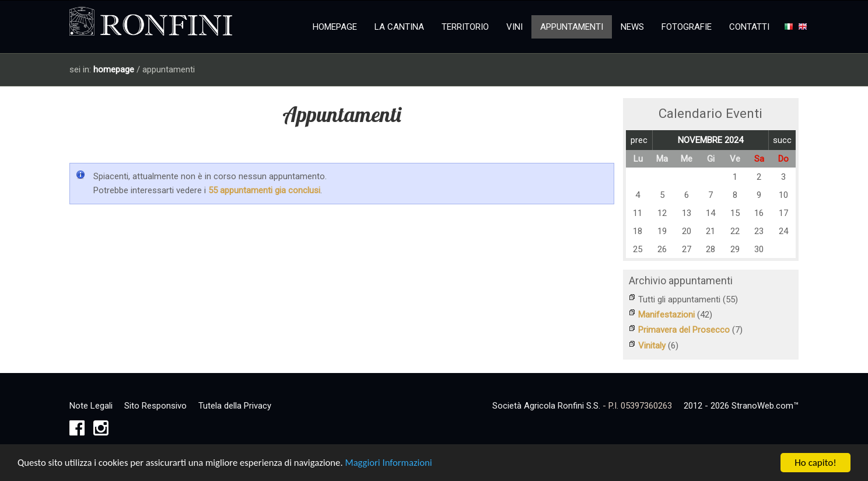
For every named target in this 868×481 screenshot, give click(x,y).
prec (639, 140)
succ (782, 140)
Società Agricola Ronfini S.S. (546, 404)
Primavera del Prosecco (684, 330)
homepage (114, 69)
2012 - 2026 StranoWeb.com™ (741, 404)
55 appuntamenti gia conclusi (264, 190)
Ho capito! (815, 464)
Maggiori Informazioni (396, 464)
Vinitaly (652, 345)
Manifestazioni (666, 315)
